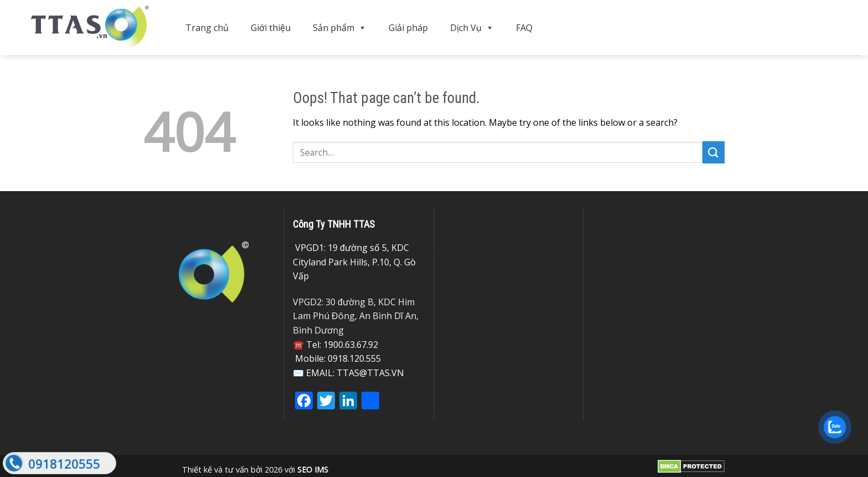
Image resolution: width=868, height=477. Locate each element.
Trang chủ (207, 28)
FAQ (524, 28)
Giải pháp (408, 28)
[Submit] (714, 152)
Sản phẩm (340, 28)
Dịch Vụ (472, 28)
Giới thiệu (271, 28)
